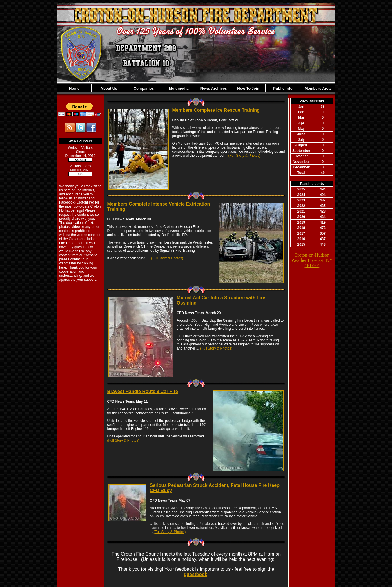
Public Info (283, 88)
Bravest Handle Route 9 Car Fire (143, 391)
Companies (144, 88)
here (63, 267)
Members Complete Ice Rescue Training (216, 110)
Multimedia (179, 88)
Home (74, 88)
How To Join (248, 88)
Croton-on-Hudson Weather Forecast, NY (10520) (312, 260)
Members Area (318, 88)
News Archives (214, 88)
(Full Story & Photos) (245, 156)
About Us (109, 88)
